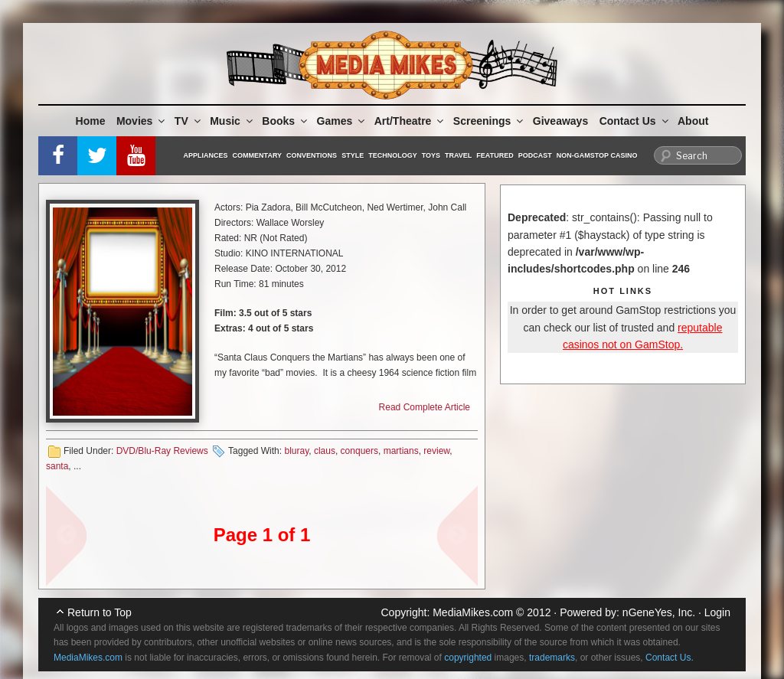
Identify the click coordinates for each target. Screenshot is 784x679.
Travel (458, 155)
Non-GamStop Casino (597, 155)
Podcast (535, 155)
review (436, 451)
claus (325, 451)
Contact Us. (670, 658)
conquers (359, 451)
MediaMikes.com (473, 612)
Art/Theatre (410, 121)
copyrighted (468, 658)
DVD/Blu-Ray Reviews (162, 451)
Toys (431, 155)
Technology (393, 155)
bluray (296, 451)
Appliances (206, 155)
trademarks (552, 658)
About (693, 121)
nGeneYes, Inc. (659, 612)
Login (717, 612)
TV (189, 121)
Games (342, 121)
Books (286, 121)
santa (57, 466)
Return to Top (100, 612)
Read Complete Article (425, 407)
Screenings (489, 121)
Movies (142, 121)
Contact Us (635, 121)
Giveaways (560, 121)
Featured (495, 155)
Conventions (312, 155)
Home (91, 121)
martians (401, 451)
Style (353, 155)
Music (232, 121)
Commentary (258, 155)
